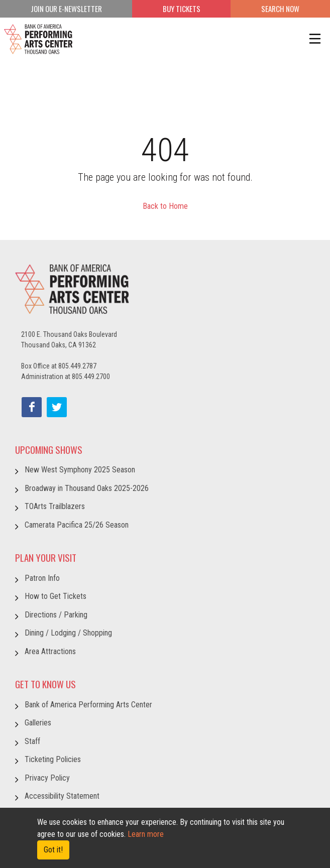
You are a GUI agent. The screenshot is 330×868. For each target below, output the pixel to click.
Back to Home (165, 206)
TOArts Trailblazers (55, 506)
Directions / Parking (56, 615)
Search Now (280, 9)
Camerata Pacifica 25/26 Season (77, 525)
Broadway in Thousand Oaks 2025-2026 (87, 488)
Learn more (146, 834)
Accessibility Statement (62, 796)
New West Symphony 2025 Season (80, 470)
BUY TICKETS (182, 9)
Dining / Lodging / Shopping (68, 633)
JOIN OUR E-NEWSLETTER (66, 9)
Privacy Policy (47, 778)
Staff (32, 741)
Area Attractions (50, 651)
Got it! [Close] (53, 850)
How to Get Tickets (56, 596)
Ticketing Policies (53, 759)
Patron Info (42, 578)
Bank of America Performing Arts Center (88, 705)
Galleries (38, 723)
